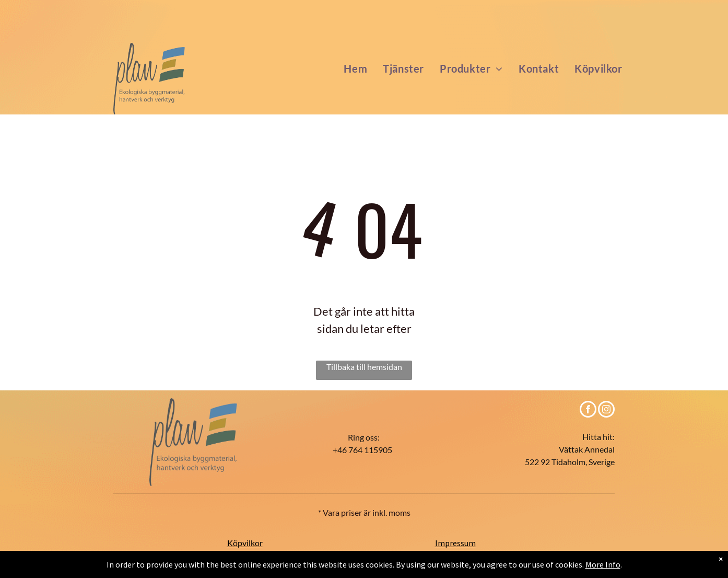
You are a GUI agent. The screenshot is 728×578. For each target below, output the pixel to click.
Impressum (455, 543)
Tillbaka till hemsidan (364, 367)
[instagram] (606, 411)
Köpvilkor (245, 543)
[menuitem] (355, 68)
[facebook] (588, 411)
